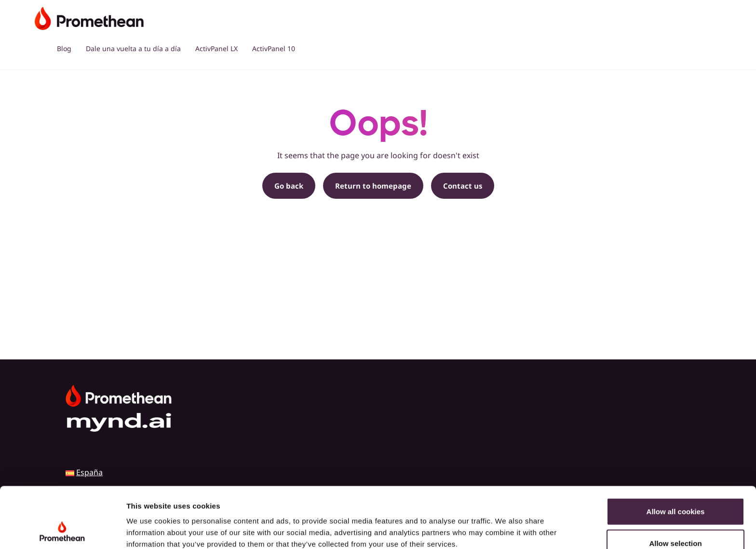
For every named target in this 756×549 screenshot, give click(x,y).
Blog (64, 48)
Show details (506, 530)
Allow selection (675, 486)
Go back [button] (289, 186)
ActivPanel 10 (274, 48)
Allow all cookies (676, 454)
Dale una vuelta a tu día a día (133, 48)
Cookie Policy (152, 499)
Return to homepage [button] (373, 186)
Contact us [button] (463, 186)
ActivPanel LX (216, 48)
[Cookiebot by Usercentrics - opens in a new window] (62, 530)
